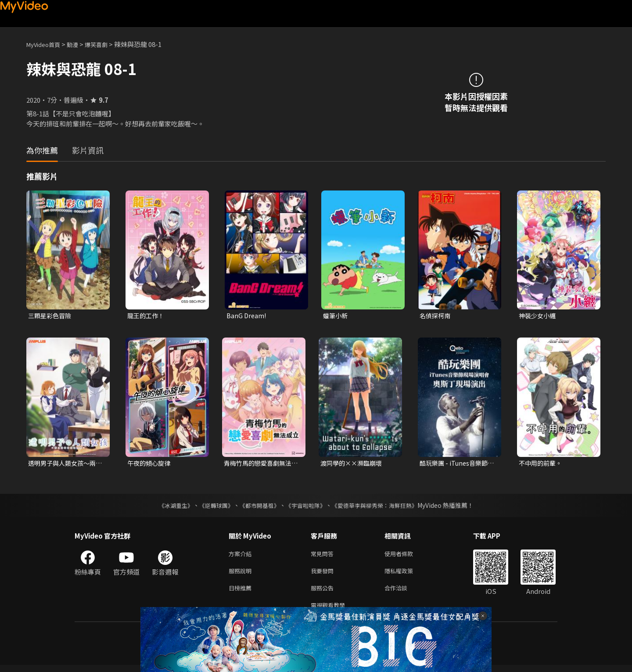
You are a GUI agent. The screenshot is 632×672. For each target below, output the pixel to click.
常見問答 (324, 556)
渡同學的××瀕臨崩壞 (353, 464)
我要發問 (324, 574)
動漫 (79, 44)
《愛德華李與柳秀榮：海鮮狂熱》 (380, 507)
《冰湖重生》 (168, 507)
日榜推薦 (242, 593)
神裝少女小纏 (539, 316)
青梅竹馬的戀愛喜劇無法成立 (260, 464)
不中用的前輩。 (542, 464)
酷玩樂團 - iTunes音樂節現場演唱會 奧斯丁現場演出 (456, 464)
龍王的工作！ (147, 316)
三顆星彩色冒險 (51, 316)
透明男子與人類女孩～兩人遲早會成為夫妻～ (64, 464)
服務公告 (324, 593)
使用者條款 (406, 556)
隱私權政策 (406, 574)
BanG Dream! (247, 316)
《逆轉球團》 (211, 507)
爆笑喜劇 (106, 44)
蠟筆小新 (336, 316)
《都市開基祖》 (257, 507)
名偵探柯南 (436, 316)
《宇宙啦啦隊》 (306, 507)
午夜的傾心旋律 (150, 464)
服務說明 (242, 574)
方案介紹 (242, 556)
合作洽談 (403, 593)
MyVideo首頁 (46, 44)
